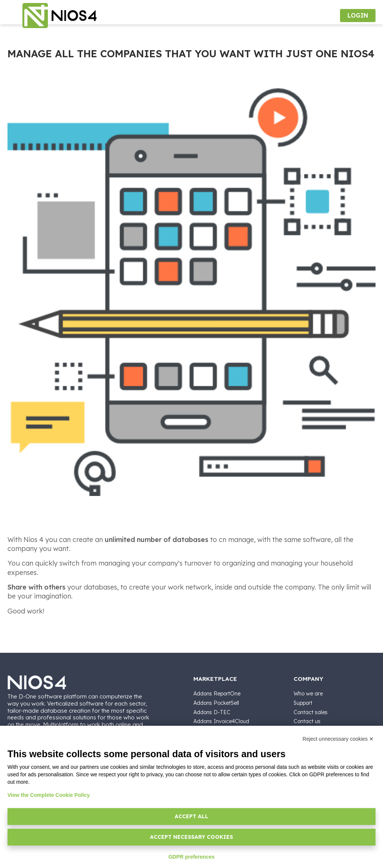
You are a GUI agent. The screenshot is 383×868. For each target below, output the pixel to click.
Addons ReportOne (217, 694)
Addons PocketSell (216, 703)
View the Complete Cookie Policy (49, 795)
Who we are (308, 694)
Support (303, 703)
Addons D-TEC (212, 712)
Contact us (307, 721)
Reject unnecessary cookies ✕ (338, 739)
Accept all (191, 816)
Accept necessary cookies (191, 837)
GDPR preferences (191, 857)
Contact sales (311, 712)
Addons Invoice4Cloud (221, 721)
